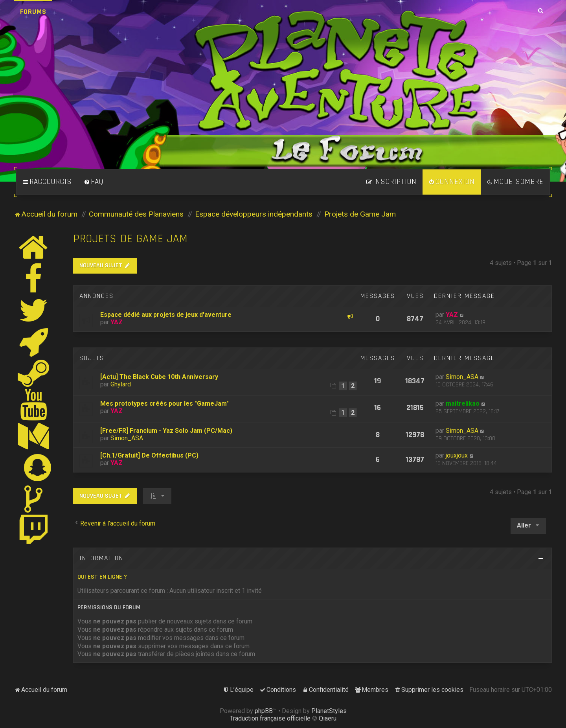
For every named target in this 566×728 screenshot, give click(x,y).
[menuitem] (94, 182)
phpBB (264, 711)
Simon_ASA (462, 377)
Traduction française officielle (270, 718)
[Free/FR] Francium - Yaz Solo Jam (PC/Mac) (166, 431)
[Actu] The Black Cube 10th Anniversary (159, 377)
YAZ (117, 322)
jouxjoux (457, 455)
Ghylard (121, 384)
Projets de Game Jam (130, 239)
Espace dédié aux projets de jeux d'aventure (166, 315)
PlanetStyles (329, 711)
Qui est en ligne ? (102, 577)
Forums (33, 12)
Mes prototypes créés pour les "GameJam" (164, 404)
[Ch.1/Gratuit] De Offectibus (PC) (149, 455)
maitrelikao (463, 404)
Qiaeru (328, 718)
